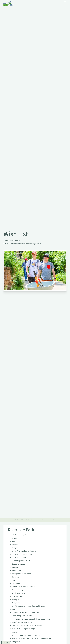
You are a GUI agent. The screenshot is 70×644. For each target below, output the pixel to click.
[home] (8, 3)
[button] (65, 2)
